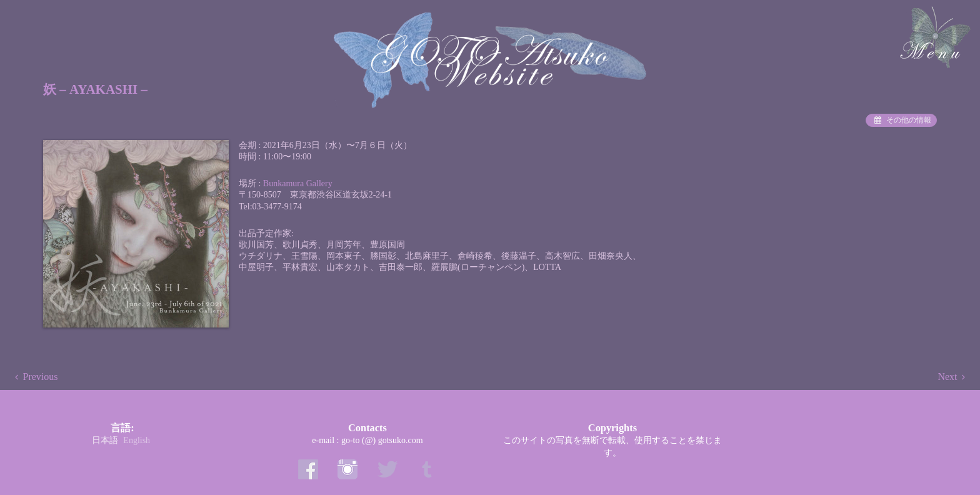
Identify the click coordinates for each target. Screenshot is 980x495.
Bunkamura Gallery (298, 183)
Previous (41, 377)
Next (947, 377)
